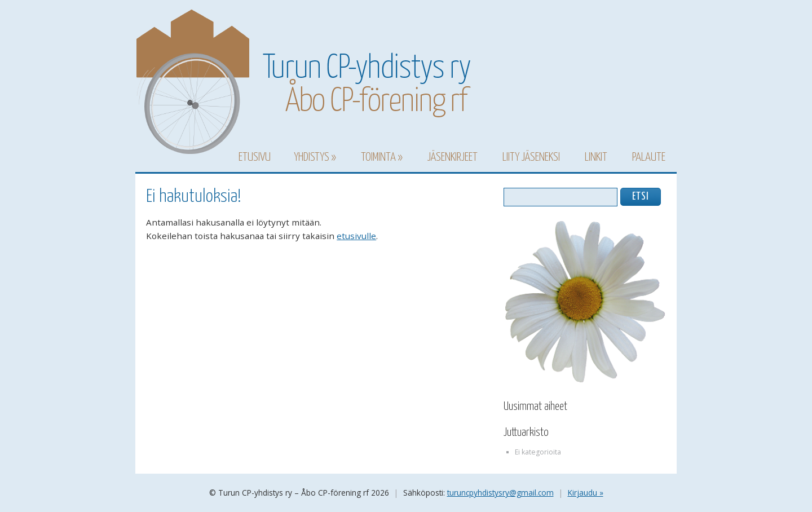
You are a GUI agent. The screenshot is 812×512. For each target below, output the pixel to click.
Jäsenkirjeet (453, 157)
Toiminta (378, 157)
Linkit (596, 157)
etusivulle (356, 236)
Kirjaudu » (586, 493)
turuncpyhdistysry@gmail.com (500, 493)
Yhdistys (312, 157)
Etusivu (255, 157)
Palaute (649, 157)
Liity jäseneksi (531, 157)
